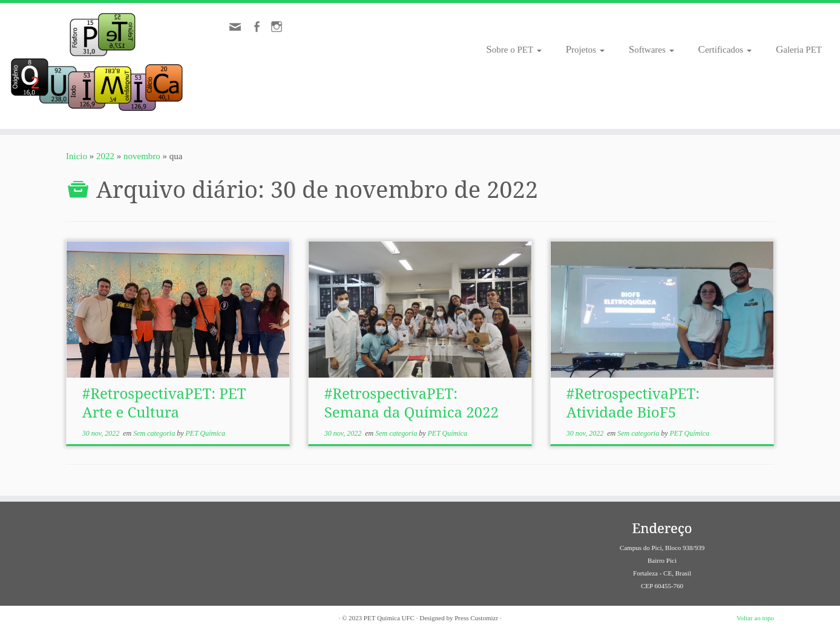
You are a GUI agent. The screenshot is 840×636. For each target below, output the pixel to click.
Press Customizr (476, 618)
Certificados (725, 49)
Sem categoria (155, 433)
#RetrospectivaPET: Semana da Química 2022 (412, 402)
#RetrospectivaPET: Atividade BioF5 (633, 402)
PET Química (205, 433)
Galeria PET (799, 49)
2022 (105, 156)
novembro (142, 156)
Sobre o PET (514, 49)
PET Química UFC (389, 618)
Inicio (77, 156)
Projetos (585, 49)
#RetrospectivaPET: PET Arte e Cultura (164, 402)
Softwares (651, 49)
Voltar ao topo (755, 618)
